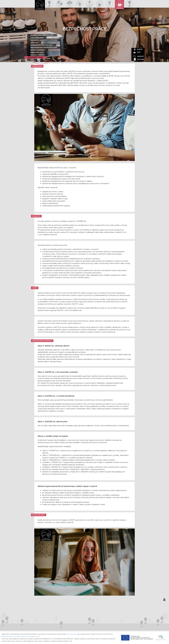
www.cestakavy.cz (72, 634)
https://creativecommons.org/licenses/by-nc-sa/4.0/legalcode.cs (20, 636)
